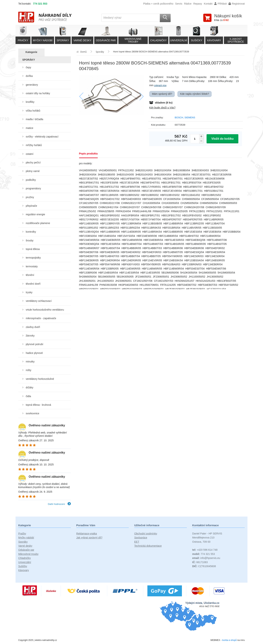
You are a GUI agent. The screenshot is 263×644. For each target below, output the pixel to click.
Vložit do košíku (222, 139)
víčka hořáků (33, 111)
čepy (28, 67)
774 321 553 (40, 4)
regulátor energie (35, 214)
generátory (32, 85)
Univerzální (25, 562)
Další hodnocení (59, 504)
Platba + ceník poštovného (158, 4)
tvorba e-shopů (229, 640)
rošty (28, 370)
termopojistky (33, 258)
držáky (29, 387)
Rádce (188, 4)
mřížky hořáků (34, 145)
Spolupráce (141, 538)
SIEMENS (190, 117)
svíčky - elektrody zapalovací (42, 137)
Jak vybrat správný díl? (89, 538)
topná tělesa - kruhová (38, 405)
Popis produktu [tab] (88, 154)
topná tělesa (33, 249)
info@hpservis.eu (206, 558)
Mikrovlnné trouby (28, 554)
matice (29, 128)
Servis (179, 4)
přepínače (31, 206)
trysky (29, 292)
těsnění (30, 275)
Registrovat (237, 4)
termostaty (32, 266)
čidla (28, 396)
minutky (30, 362)
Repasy (198, 4)
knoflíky (30, 102)
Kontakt (208, 4)
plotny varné (33, 171)
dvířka (29, 76)
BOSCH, (179, 117)
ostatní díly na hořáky (38, 93)
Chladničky (24, 558)
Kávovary (24, 570)
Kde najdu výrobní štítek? (195, 94)
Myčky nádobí (26, 538)
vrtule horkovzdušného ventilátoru (45, 310)
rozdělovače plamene (38, 223)
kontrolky (31, 232)
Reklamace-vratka (87, 534)
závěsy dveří (33, 327)
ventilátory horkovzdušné (40, 379)
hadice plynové (34, 353)
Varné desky (25, 546)
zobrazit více (160, 85)
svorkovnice (33, 413)
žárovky (30, 336)
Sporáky (23, 542)
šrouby (30, 240)
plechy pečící (33, 163)
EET (137, 542)
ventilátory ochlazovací (39, 301)
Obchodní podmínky (146, 534)
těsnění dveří (33, 284)
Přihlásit (220, 4)
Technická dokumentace (148, 546)
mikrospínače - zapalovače (41, 318)
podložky (31, 180)
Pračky (22, 534)
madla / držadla (35, 119)
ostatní (30, 154)
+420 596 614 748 (205, 550)
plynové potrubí (35, 344)
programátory (33, 188)
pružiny (30, 197)
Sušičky (23, 566)
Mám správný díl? (162, 94)
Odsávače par (26, 550)
